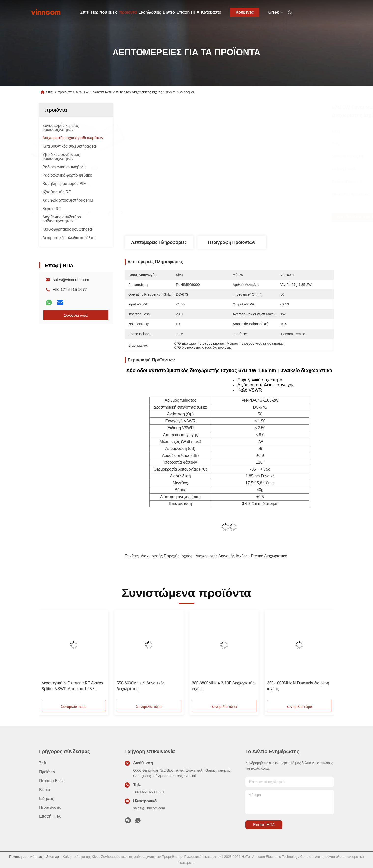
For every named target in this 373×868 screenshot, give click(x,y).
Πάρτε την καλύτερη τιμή (260, 217)
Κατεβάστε (211, 12)
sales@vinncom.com (71, 280)
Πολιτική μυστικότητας (26, 857)
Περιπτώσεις (50, 807)
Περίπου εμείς (104, 12)
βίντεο (45, 790)
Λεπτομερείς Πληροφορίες (159, 242)
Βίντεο (169, 12)
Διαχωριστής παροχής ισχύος (167, 556)
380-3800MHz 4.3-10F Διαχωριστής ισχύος (223, 686)
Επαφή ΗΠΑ (188, 12)
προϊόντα (128, 12)
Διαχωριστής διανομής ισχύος (222, 556)
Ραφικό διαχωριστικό (269, 556)
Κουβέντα (245, 12)
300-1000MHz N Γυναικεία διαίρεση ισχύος (298, 686)
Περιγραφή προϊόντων (232, 242)
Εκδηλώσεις (150, 12)
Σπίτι (85, 12)
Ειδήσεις (46, 799)
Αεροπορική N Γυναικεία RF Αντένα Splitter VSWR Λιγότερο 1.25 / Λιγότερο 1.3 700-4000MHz (72, 686)
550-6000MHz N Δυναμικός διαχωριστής (141, 686)
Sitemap (52, 857)
